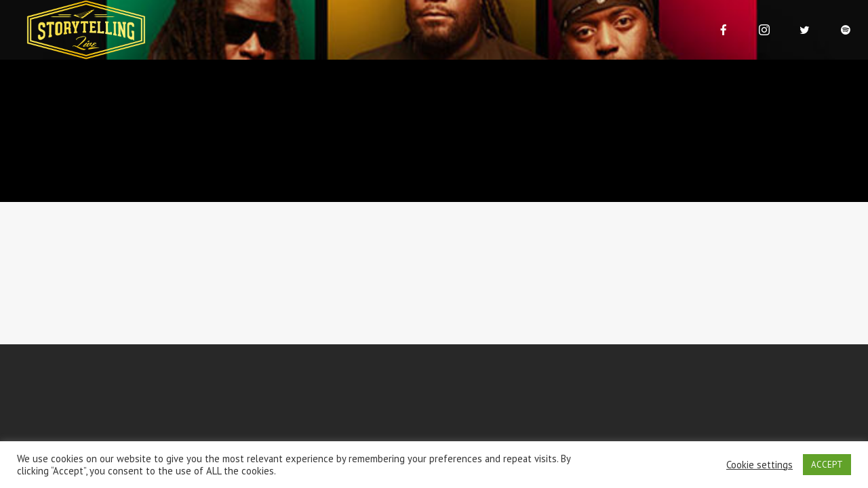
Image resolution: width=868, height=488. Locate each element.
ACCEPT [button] (827, 465)
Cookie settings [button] (759, 465)
